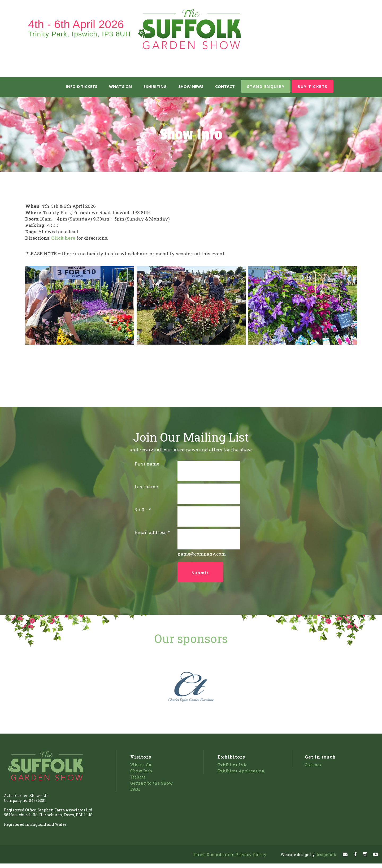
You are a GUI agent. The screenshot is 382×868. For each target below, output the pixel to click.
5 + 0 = (141, 509)
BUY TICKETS (312, 86)
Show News (191, 86)
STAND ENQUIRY (266, 86)
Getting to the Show (151, 783)
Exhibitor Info (233, 765)
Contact (225, 86)
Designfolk (309, 855)
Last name (146, 487)
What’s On (120, 86)
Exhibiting (155, 86)
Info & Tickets (82, 86)
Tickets (138, 777)
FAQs (135, 789)
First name (147, 464)
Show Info (141, 771)
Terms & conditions (214, 854)
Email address (151, 532)
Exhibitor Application (241, 771)
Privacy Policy (251, 854)
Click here (63, 238)
